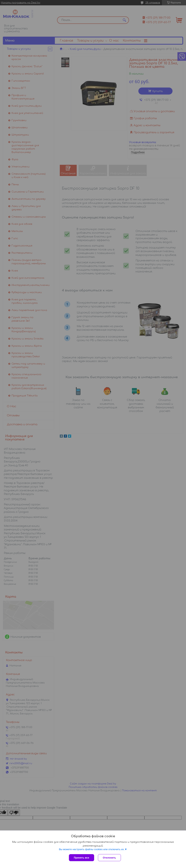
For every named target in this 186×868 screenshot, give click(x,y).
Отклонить (109, 858)
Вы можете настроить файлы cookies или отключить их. (92, 849)
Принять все (82, 858)
